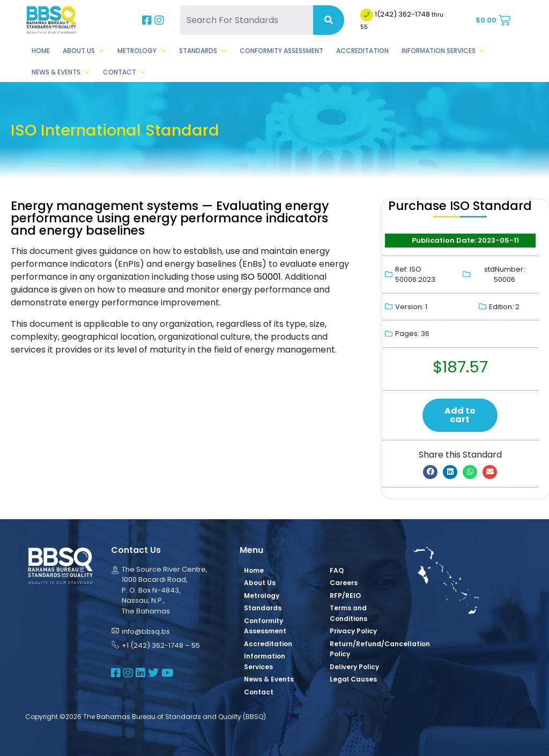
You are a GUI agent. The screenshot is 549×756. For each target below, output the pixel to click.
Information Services (443, 51)
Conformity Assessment (281, 51)
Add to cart (460, 415)
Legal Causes (353, 679)
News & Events (61, 72)
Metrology (142, 51)
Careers (344, 583)
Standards (203, 51)
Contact (124, 72)
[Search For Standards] (246, 20)
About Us (84, 51)
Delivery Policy (354, 667)
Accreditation (362, 51)
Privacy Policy (353, 631)
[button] (430, 472)
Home (41, 51)
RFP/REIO (345, 596)
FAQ (337, 570)
